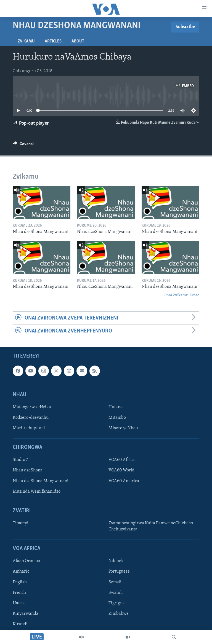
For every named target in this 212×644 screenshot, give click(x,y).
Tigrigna (117, 603)
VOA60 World (121, 470)
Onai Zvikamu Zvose (181, 295)
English (20, 582)
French (19, 592)
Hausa (19, 603)
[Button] (23, 145)
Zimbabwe (119, 613)
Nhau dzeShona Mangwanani (41, 481)
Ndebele (116, 561)
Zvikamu (26, 41)
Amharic (21, 571)
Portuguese (119, 571)
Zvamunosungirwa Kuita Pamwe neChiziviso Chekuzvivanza (151, 526)
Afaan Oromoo (26, 561)
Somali (115, 582)
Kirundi (20, 624)
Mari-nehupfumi (29, 428)
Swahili (116, 592)
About (78, 41)
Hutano (116, 407)
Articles (53, 41)
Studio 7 (20, 460)
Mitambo (117, 418)
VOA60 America (124, 481)
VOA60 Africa (122, 460)
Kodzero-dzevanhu (31, 418)
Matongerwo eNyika (32, 407)
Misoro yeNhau (123, 428)
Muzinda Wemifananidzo (37, 491)
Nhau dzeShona (28, 470)
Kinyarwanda (26, 613)
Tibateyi (21, 523)
